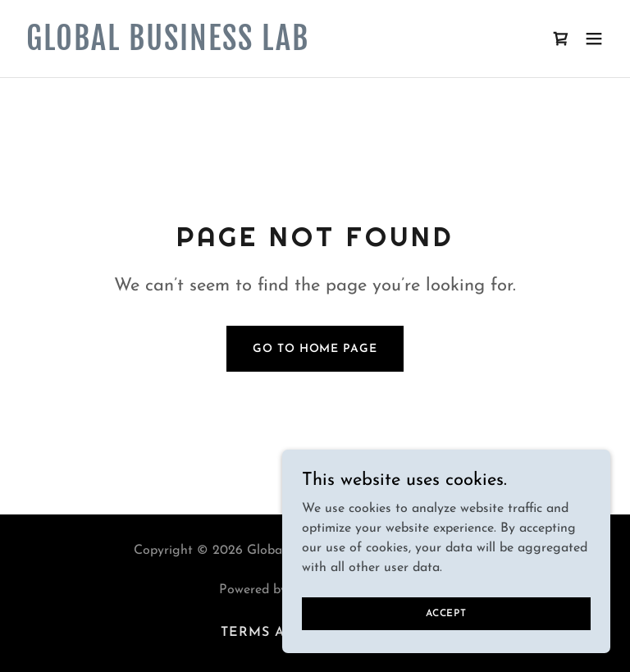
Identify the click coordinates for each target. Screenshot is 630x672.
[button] (594, 39)
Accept (446, 613)
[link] (168, 47)
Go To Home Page (315, 349)
